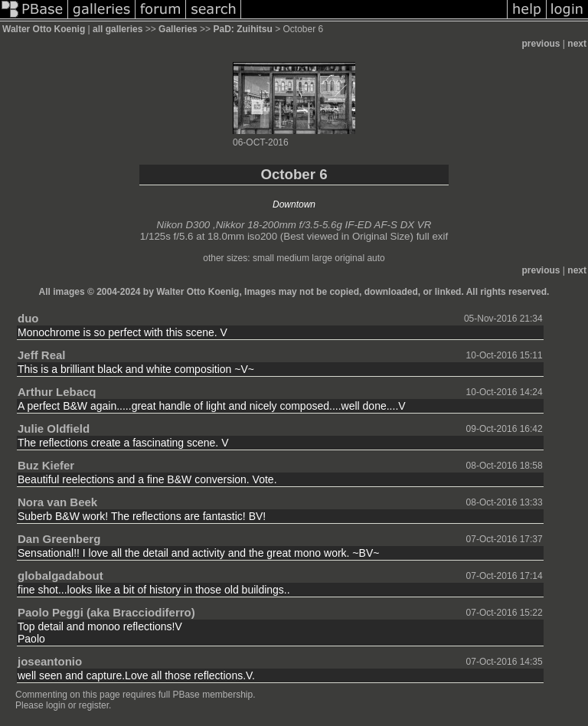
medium (293, 258)
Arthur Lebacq (57, 392)
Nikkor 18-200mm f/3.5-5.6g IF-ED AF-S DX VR (324, 225)
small (263, 258)
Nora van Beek (57, 502)
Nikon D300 (184, 225)
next (577, 44)
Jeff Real (42, 355)
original (350, 258)
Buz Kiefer (46, 465)
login (56, 705)
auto (376, 258)
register (94, 705)
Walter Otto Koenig (44, 29)
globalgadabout (60, 576)
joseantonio (50, 661)
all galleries (118, 29)
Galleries (178, 29)
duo (28, 318)
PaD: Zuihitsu (242, 29)
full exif (432, 236)
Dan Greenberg (59, 539)
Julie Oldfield (54, 428)
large (322, 258)
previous (541, 44)
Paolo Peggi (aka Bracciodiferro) (106, 612)
